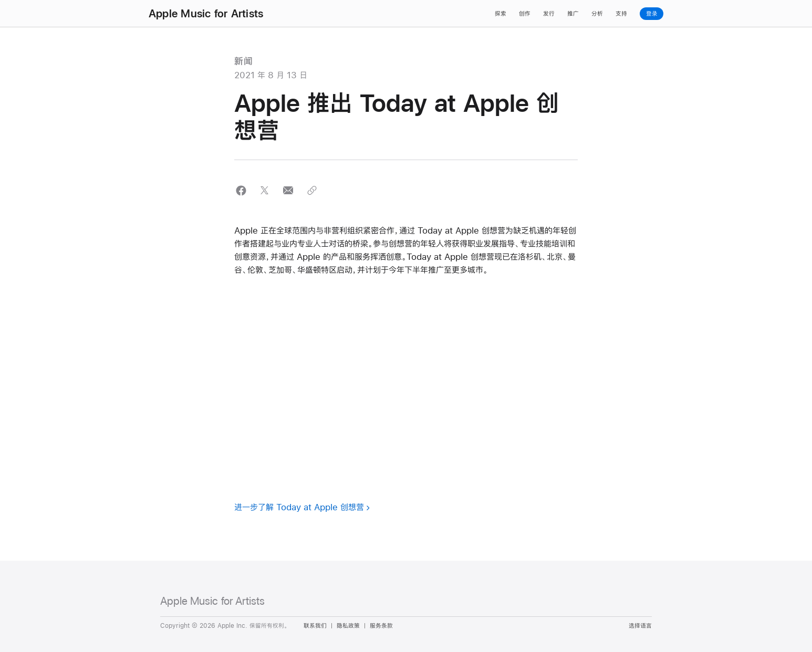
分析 (597, 14)
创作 (525, 14)
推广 (573, 14)
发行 (549, 14)
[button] (241, 190)
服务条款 (381, 626)
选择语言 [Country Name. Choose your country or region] (640, 626)
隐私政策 (348, 626)
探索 (501, 14)
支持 (621, 14)
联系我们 (315, 626)
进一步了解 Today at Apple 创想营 (299, 507)
